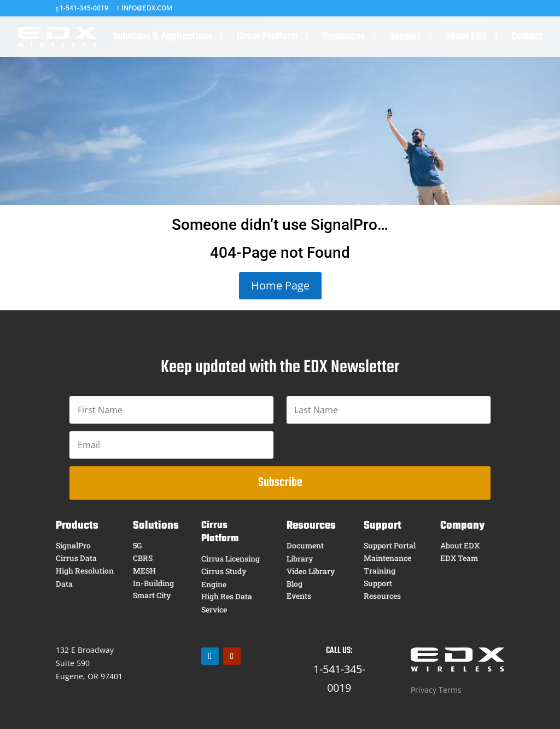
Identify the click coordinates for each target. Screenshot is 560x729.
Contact (527, 39)
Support (405, 39)
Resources (344, 39)
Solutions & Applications (162, 39)
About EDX (466, 39)
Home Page (280, 285)
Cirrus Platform (267, 39)
